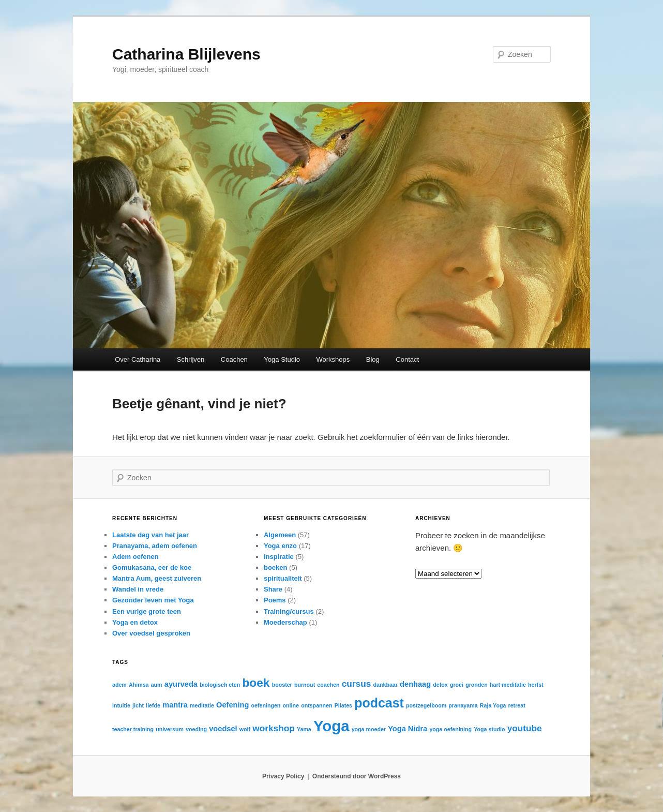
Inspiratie (279, 557)
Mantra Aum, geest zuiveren (157, 578)
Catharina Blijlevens (186, 54)
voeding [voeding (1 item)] (196, 729)
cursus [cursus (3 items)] (357, 684)
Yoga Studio (282, 359)
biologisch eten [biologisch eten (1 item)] (220, 685)
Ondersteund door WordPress (357, 776)
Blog (373, 359)
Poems (275, 600)
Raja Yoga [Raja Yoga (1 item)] (493, 705)
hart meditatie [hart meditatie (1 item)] (508, 685)
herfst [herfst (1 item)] (536, 685)
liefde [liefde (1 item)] (153, 705)
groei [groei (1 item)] (457, 685)
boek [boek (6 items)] (256, 683)
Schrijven (191, 359)
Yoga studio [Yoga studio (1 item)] (489, 729)
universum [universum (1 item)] (170, 729)
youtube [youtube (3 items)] (525, 728)
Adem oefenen (135, 557)
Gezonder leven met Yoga (153, 600)
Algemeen (280, 535)
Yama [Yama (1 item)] (304, 729)
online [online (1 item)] (291, 705)
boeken (276, 567)
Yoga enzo (280, 546)
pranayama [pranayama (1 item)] (463, 705)
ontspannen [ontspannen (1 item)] (317, 705)
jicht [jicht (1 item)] (138, 705)
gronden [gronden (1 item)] (477, 685)
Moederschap (285, 622)
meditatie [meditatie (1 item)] (202, 705)
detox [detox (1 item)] (440, 685)
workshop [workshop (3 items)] (273, 728)
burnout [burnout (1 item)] (305, 685)
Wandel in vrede (138, 589)
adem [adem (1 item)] (119, 685)
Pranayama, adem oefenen (155, 546)
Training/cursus (289, 611)
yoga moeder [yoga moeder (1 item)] (369, 729)
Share (273, 589)
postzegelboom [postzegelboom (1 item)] (426, 705)
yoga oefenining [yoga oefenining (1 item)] (450, 729)
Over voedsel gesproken (151, 633)
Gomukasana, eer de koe (152, 567)
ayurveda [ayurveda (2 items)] (181, 684)
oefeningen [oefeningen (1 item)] (266, 705)
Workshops (333, 359)
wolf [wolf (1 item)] (245, 729)
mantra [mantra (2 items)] (175, 705)
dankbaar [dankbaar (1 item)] (386, 685)
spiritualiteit (283, 578)
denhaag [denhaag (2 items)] (415, 684)
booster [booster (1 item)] (282, 685)
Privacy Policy (283, 776)
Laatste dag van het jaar (150, 535)
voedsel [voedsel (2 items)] (223, 729)
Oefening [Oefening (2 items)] (232, 705)
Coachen (234, 359)
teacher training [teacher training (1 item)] (133, 729)
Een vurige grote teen (147, 611)
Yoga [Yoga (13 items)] (331, 726)
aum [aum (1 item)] (157, 685)
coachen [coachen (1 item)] (328, 685)
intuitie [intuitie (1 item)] (121, 705)
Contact (407, 359)
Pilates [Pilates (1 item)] (343, 705)
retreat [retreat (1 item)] (517, 705)
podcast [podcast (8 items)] (379, 703)
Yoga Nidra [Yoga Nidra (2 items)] (408, 729)
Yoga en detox (135, 622)
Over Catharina (138, 359)
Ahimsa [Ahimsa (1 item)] (139, 685)
